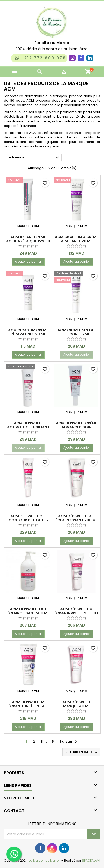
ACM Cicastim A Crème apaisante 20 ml (77, 239)
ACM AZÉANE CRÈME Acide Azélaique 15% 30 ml (28, 241)
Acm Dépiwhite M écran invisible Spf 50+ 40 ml (76, 613)
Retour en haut (82, 752)
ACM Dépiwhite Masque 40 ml (76, 704)
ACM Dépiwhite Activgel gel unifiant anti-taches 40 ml (28, 427)
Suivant (69, 742)
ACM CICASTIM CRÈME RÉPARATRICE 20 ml (28, 332)
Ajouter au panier (28, 262)
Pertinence (34, 158)
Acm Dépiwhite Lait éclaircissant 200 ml (77, 518)
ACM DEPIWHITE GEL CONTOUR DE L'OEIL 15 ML (28, 520)
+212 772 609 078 (40, 58)
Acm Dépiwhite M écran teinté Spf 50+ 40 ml (28, 706)
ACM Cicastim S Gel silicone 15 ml (77, 332)
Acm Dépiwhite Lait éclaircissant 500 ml (28, 611)
